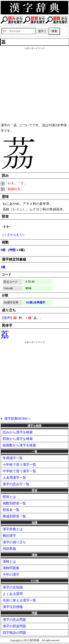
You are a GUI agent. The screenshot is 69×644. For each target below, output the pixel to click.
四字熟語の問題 (14, 633)
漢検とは (9, 561)
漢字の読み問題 (14, 620)
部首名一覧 (11, 510)
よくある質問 (13, 594)
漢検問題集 (11, 568)
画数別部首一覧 (14, 503)
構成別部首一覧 (14, 516)
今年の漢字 (11, 574)
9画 (3, 250)
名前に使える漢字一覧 (19, 600)
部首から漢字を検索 (18, 439)
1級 (3, 267)
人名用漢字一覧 (14, 478)
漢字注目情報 (13, 607)
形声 (7, 318)
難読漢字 (9, 536)
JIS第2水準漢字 (35, 302)
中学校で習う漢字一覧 (19, 471)
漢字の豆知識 (13, 587)
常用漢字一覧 (13, 458)
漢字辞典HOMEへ (18, 419)
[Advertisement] (34, 84)
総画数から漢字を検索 (19, 445)
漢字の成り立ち (14, 542)
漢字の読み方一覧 (16, 484)
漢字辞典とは (13, 529)
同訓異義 (9, 549)
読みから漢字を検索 (18, 432)
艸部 (12, 250)
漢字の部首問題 (14, 626)
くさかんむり (13, 235)
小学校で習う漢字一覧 (19, 465)
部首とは (9, 497)
